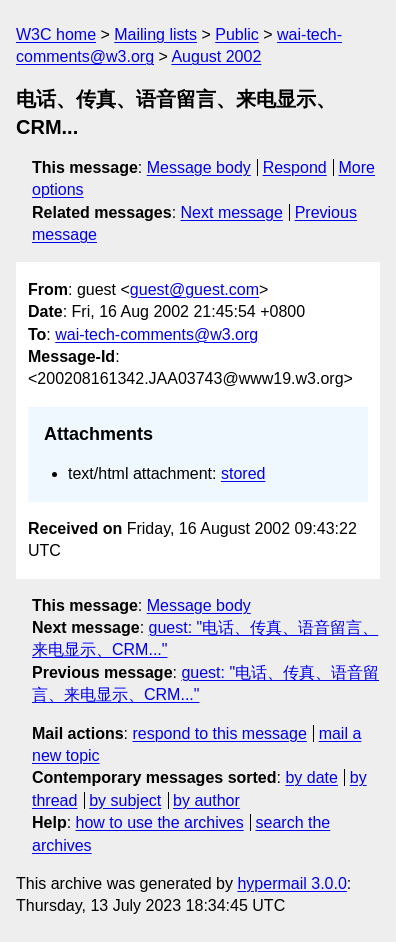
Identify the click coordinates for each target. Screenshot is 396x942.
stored (243, 473)
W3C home (56, 34)
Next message (232, 212)
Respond (295, 167)
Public (237, 34)
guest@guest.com (194, 289)
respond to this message (219, 733)
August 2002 (216, 56)
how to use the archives (160, 822)
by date (311, 777)
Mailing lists (155, 34)
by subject (125, 800)
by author (206, 800)
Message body (199, 167)
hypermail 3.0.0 (291, 883)
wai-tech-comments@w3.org (156, 334)
